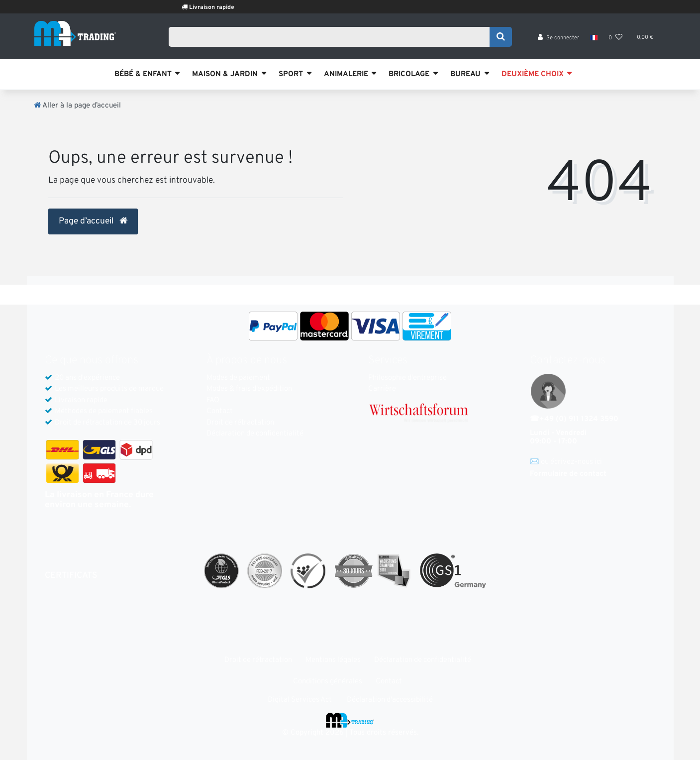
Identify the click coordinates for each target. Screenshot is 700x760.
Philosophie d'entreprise (407, 378)
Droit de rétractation (240, 423)
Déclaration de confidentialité (255, 434)
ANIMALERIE (346, 74)
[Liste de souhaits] (615, 40)
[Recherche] (501, 38)
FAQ (213, 400)
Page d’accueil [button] (93, 221)
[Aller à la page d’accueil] (77, 106)
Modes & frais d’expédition (249, 389)
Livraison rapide (225, 7)
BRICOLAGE (409, 74)
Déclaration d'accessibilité (390, 700)
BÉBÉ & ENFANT (143, 74)
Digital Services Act (300, 700)
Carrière (382, 389)
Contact (220, 411)
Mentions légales (333, 660)
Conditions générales (328, 682)
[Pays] (594, 40)
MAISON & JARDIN (225, 74)
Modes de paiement (238, 378)
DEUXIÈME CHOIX (533, 74)
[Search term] (333, 38)
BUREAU (465, 74)
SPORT (291, 74)
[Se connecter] (558, 40)
